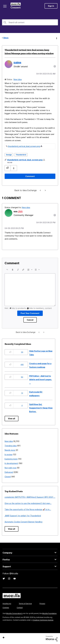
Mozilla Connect (16, 6)
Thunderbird (21, 155)
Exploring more (11, 459)
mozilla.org (7, 604)
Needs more (10, 450)
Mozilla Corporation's (14, 613)
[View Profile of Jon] (20, 211)
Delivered (9, 472)
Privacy (42, 604)
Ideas (6, 38)
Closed (8, 477)
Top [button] (4, 638)
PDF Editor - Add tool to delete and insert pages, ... (41, 380)
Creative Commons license (43, 620)
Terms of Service (25, 604)
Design (9, 155)
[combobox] (30, 22)
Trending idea (11, 446)
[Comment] (30, 176)
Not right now (11, 468)
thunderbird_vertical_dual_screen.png (24, 146)
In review (8, 455)
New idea (18, 79)
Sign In (51, 6)
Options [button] (56, 38)
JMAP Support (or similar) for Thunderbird (23, 516)
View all (12, 419)
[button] (8, 168)
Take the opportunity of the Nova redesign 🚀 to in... (28, 509)
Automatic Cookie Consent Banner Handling (23, 522)
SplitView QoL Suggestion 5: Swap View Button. (41, 408)
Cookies (6, 608)
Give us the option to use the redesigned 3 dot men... (28, 503)
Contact (20, 608)
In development (11, 463)
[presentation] (7, 270)
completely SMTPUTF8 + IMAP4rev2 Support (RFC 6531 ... (30, 497)
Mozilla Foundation (49, 613)
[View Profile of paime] (17, 62)
